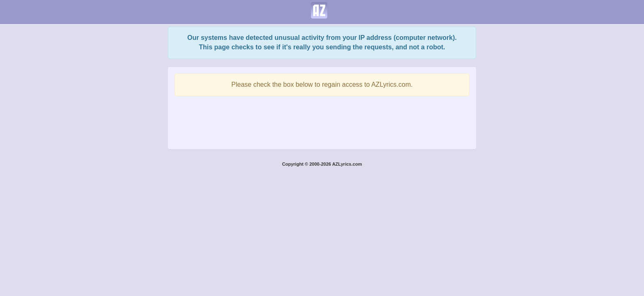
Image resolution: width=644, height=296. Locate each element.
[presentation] (322, 120)
